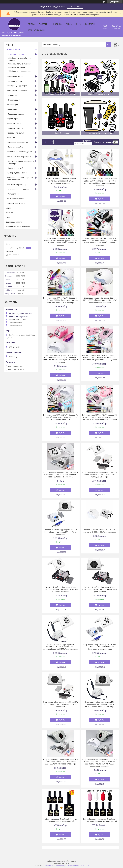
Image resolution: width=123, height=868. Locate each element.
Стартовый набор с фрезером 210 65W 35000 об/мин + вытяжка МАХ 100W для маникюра (61, 532)
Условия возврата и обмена (18, 227)
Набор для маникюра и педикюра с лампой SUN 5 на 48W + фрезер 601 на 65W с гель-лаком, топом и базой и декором (61, 242)
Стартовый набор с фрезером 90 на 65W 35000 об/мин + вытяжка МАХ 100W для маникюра (61, 704)
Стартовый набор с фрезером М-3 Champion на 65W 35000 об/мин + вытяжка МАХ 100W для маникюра (100, 704)
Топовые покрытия (16, 128)
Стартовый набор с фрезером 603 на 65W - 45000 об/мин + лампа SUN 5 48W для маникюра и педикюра (100, 300)
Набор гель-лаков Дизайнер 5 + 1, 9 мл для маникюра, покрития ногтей (61, 820)
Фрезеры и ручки (15, 81)
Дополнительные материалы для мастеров (20, 179)
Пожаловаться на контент (54, 866)
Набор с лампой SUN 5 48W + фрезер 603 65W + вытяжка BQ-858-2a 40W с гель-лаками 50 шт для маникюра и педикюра (100, 417)
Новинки (58, 24)
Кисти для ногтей (15, 168)
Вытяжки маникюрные (18, 90)
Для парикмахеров (16, 199)
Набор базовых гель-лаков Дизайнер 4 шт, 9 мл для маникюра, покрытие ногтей (100, 820)
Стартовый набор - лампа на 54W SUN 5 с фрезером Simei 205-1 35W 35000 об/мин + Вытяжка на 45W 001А (61, 475)
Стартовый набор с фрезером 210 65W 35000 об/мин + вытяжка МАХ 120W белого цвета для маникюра (100, 647)
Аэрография (13, 105)
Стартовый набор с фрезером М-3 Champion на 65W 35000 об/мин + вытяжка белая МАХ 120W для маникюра (61, 647)
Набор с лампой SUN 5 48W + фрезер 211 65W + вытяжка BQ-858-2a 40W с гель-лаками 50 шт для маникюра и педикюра (100, 358)
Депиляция (13, 109)
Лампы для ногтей (16, 76)
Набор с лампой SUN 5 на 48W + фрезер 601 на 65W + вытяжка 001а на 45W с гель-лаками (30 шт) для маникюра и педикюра (100, 182)
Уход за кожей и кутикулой (20, 156)
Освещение (13, 95)
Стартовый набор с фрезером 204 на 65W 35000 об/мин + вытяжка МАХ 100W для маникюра (100, 589)
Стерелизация (14, 100)
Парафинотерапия (16, 114)
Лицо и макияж (14, 123)
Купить (62, 196)
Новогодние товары (17, 203)
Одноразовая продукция (18, 189)
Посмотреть (75, 7)
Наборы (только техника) (20, 64)
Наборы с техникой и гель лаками (20, 59)
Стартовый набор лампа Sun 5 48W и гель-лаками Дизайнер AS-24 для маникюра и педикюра (61, 181)
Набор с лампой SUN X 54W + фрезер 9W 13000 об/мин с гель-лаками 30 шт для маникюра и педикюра (61, 417)
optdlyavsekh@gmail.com (19, 316)
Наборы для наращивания (20, 71)
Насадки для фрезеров (18, 86)
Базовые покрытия (16, 133)
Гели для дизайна (15, 147)
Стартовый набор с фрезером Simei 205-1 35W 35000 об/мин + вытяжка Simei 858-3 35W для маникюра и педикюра (61, 762)
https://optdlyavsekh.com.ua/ (20, 313)
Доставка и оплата (14, 222)
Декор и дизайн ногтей (18, 173)
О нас (79, 24)
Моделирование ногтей (18, 142)
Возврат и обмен (36, 30)
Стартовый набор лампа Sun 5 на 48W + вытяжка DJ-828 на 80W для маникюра (100, 531)
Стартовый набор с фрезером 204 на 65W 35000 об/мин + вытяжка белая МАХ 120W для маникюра (61, 589)
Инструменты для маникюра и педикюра (21, 162)
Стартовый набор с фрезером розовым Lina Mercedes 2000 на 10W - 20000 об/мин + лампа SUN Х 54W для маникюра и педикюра (61, 359)
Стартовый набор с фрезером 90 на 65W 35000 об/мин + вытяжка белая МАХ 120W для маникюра (100, 475)
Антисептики (14, 194)
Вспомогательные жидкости (20, 152)
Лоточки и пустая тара (18, 184)
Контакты (90, 24)
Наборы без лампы (17, 67)
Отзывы (9, 217)
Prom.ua (73, 861)
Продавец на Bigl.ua (62, 863)
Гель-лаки (12, 138)
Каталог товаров (13, 49)
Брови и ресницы (15, 119)
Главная (32, 24)
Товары (43, 24)
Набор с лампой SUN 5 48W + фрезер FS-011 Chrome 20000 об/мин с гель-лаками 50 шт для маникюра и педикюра (61, 300)
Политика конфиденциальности (77, 866)
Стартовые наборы (16, 54)
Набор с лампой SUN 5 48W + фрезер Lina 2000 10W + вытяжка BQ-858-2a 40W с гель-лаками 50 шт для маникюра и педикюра (100, 242)
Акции (69, 24)
